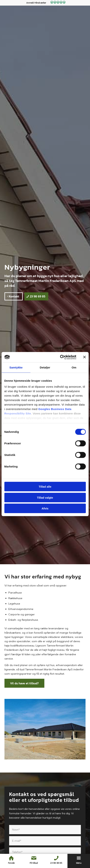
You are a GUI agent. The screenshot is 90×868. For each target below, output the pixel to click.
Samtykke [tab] (16, 367)
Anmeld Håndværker (36, 3)
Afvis (45, 508)
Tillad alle (45, 487)
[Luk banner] (84, 357)
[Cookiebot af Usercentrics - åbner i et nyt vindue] (60, 357)
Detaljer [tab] (45, 367)
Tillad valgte (45, 497)
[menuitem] (36, 3)
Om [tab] (74, 367)
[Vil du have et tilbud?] (24, 683)
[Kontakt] (14, 296)
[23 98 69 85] (36, 296)
